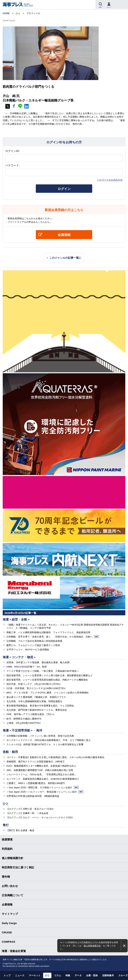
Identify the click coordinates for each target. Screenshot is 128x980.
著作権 (6, 877)
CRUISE (7, 932)
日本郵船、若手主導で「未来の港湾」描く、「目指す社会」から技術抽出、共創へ (53, 637)
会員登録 (64, 235)
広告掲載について (13, 895)
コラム (58, 975)
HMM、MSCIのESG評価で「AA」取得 (27, 667)
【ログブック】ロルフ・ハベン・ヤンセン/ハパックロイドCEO (40, 818)
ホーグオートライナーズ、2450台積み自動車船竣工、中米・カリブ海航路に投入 (49, 740)
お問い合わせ (10, 886)
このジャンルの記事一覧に (65, 258)
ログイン (64, 189)
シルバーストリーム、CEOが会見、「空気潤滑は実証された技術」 (42, 774)
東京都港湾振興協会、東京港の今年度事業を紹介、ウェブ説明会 (40, 706)
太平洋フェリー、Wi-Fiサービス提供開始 (28, 650)
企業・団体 (92, 975)
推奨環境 (7, 839)
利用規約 (7, 849)
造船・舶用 (10, 752)
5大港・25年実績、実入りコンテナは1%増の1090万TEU (36, 688)
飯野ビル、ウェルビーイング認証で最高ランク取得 (33, 645)
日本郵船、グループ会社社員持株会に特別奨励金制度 (34, 641)
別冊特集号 (108, 975)
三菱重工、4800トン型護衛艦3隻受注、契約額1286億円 (36, 783)
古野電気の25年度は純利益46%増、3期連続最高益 (33, 796)
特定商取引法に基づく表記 (18, 867)
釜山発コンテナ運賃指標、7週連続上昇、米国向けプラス (36, 697)
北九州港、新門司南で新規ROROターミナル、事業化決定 (37, 710)
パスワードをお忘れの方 (110, 180)
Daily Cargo (9, 923)
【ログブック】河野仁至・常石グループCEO (30, 809)
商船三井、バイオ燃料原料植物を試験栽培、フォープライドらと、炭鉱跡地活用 (48, 632)
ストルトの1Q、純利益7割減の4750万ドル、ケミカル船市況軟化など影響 (45, 744)
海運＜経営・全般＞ (16, 620)
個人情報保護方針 (92, 946)
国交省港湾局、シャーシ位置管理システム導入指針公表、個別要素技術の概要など (49, 675)
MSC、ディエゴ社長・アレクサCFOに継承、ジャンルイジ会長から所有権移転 (48, 693)
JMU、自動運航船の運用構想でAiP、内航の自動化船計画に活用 (40, 770)
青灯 (6, 825)
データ (78, 975)
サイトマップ (10, 914)
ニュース (20, 975)
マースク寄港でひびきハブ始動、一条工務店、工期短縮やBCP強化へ (43, 671)
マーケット (35, 975)
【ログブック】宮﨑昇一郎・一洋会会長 (27, 813)
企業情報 (7, 905)
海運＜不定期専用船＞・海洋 (22, 730)
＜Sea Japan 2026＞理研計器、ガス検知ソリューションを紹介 (43, 787)
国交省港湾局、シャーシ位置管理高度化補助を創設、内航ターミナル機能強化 (47, 680)
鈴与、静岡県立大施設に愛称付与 (24, 719)
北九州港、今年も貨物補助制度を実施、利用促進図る (34, 701)
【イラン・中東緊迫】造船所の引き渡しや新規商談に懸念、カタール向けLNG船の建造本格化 (55, 757)
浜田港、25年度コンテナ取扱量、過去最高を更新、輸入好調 (38, 662)
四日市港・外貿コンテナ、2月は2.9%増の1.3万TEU (33, 684)
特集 (68, 975)
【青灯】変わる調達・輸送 (20, 830)
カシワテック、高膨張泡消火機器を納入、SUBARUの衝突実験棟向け (43, 779)
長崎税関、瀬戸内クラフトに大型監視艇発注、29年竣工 (36, 762)
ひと (6, 804)
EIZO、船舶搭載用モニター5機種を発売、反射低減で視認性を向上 (41, 766)
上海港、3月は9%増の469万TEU (24, 723)
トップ (7, 975)
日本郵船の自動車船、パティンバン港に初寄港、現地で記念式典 (40, 736)
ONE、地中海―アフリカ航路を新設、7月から (31, 714)
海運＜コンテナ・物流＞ (19, 657)
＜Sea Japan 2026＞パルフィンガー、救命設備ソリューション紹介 (45, 792)
